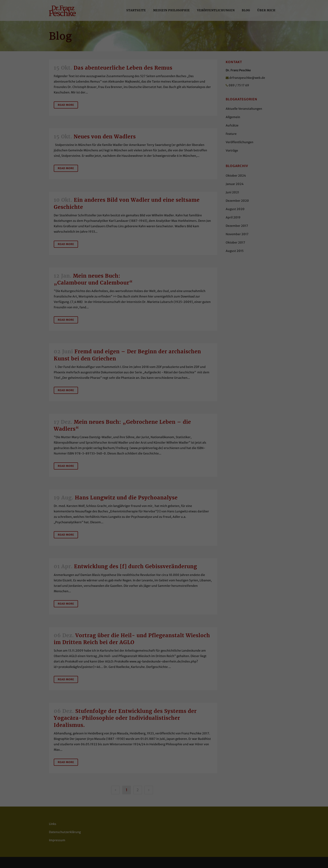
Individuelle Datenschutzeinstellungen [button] (164, 117)
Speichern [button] (164, 105)
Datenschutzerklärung (191, 60)
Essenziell (163, 78)
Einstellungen (171, 64)
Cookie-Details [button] (164, 126)
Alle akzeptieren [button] (164, 93)
